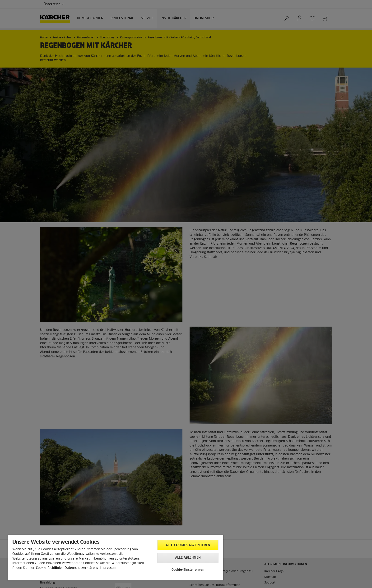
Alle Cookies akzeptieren (188, 545)
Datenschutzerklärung (81, 568)
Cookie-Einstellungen (188, 570)
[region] (115, 558)
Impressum (108, 568)
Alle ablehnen (188, 558)
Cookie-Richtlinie (49, 568)
